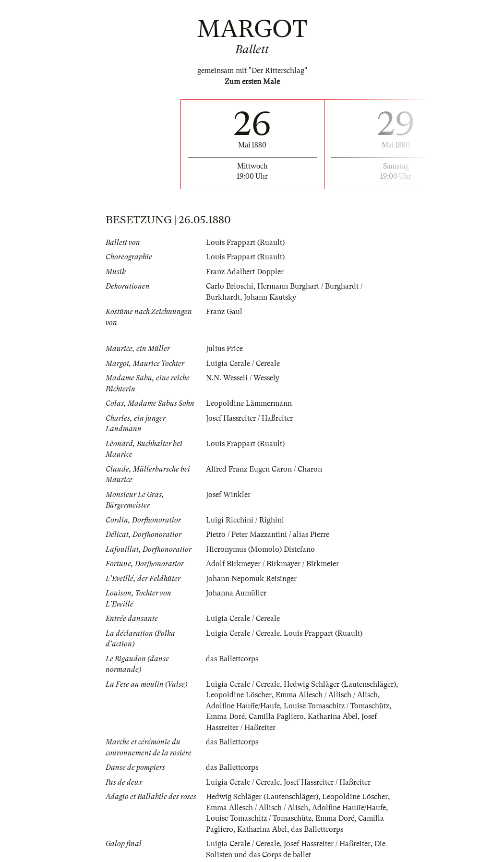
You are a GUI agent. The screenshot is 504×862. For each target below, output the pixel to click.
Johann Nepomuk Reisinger (251, 579)
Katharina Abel (333, 716)
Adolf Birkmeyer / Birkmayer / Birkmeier (272, 564)
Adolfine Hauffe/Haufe (243, 706)
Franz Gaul (224, 312)
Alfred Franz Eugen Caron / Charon (264, 469)
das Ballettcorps (232, 659)
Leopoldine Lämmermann (249, 403)
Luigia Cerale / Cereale (243, 364)
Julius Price (224, 349)
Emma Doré (225, 716)
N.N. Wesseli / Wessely (243, 378)
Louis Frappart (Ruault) (245, 243)
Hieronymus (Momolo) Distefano (260, 549)
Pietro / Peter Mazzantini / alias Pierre (268, 534)
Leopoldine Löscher (239, 695)
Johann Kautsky (270, 297)
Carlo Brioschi (230, 286)
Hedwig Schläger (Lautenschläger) (340, 684)
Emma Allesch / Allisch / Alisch (327, 695)
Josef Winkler (228, 495)
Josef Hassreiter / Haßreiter (249, 418)
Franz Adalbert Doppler (245, 272)
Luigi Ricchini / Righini (245, 520)
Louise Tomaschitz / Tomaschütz (336, 706)
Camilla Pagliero (276, 716)
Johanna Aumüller (236, 593)
